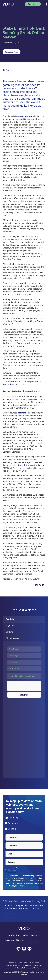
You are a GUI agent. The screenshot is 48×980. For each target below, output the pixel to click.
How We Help (14, 935)
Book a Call (33, 4)
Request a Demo (12, 52)
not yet (11, 384)
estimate (22, 413)
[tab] (24, 619)
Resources (9, 940)
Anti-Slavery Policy (20, 968)
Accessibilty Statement (36, 968)
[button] (44, 4)
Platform (25, 935)
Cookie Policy (38, 965)
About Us (20, 940)
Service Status (34, 962)
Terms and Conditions (13, 965)
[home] (8, 4)
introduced (30, 465)
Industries (36, 935)
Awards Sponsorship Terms (18, 962)
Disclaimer (8, 968)
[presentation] (26, 686)
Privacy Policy (15, 886)
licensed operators (25, 116)
